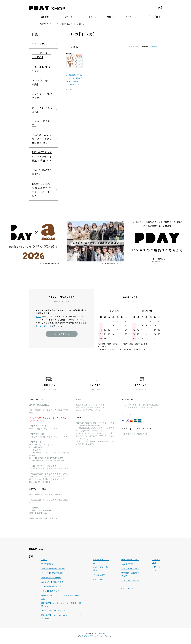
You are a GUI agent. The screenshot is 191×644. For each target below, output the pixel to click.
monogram (101, 633)
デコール (69, 17)
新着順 (155, 46)
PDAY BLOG (99, 579)
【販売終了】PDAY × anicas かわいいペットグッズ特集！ (42, 190)
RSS (123, 588)
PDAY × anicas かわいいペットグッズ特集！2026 (42, 139)
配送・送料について (130, 559)
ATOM (131, 588)
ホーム (32, 24)
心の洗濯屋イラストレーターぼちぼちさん (54, 24)
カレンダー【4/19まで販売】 (41, 55)
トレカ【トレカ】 (80, 24)
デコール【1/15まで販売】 (42, 110)
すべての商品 (39, 44)
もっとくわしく (62, 334)
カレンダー (46, 17)
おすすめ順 (133, 46)
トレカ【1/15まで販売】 (42, 123)
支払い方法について (130, 568)
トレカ (90, 17)
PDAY (38, 316)
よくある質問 (99, 575)
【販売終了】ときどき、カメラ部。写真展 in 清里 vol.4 (42, 156)
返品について (127, 564)
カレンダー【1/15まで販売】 (42, 96)
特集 (109, 17)
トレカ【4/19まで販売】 (41, 82)
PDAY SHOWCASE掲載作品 (42, 172)
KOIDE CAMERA (87, 636)
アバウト (129, 17)
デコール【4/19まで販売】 (41, 69)
